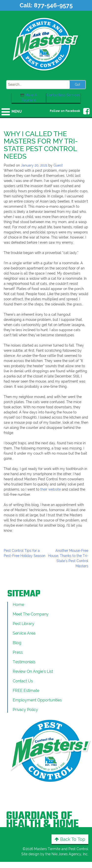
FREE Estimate (26, 691)
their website (51, 489)
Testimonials (24, 662)
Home (18, 605)
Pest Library (24, 624)
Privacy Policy (25, 710)
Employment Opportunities (37, 700)
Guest (58, 165)
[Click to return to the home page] (46, 44)
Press (18, 652)
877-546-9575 (53, 5)
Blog (17, 643)
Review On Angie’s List (33, 671)
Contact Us (23, 681)
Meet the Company (31, 614)
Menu (17, 111)
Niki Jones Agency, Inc (70, 854)
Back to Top (70, 839)
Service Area (24, 633)
